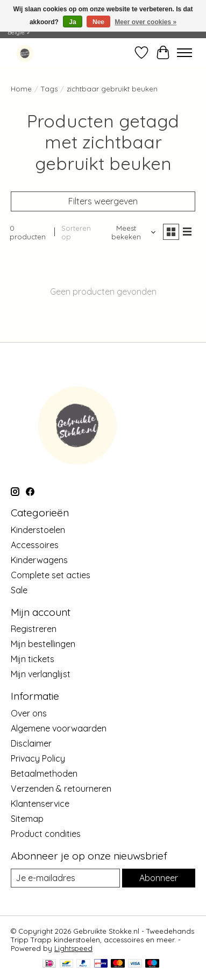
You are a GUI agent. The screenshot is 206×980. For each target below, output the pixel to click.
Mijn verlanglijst (41, 674)
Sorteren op (76, 232)
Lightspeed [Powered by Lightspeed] (73, 948)
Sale (19, 590)
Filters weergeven (103, 201)
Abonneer (159, 878)
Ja (72, 22)
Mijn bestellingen (43, 644)
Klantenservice (40, 804)
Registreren (34, 629)
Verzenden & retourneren (61, 789)
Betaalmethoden (44, 773)
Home (21, 89)
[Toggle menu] (184, 53)
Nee (98, 22)
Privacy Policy (38, 758)
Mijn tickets (33, 659)
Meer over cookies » (145, 22)
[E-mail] (65, 878)
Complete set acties (51, 575)
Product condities (46, 834)
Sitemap (27, 819)
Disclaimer (31, 743)
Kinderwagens (39, 560)
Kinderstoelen (38, 530)
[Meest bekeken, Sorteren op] (130, 232)
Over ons (29, 713)
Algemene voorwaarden (59, 728)
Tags (49, 89)
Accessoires (35, 545)
